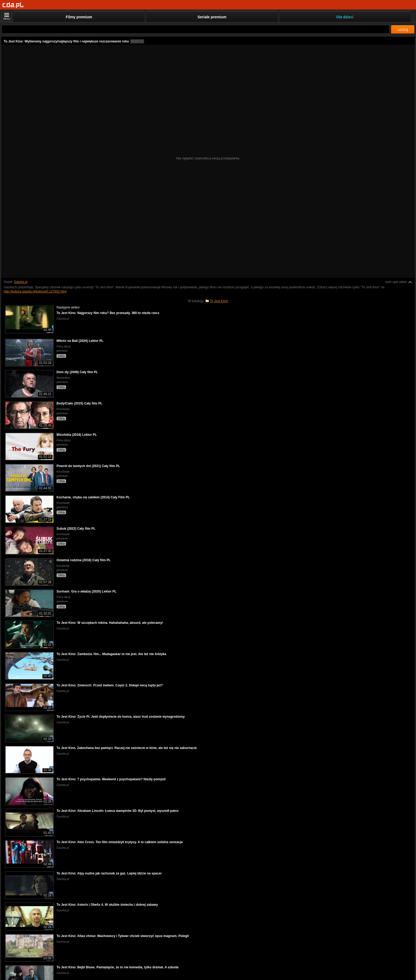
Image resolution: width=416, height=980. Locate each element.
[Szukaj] (195, 29)
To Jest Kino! (219, 301)
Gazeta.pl (21, 282)
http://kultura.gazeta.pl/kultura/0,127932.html (35, 291)
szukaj (403, 29)
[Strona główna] (13, 5)
